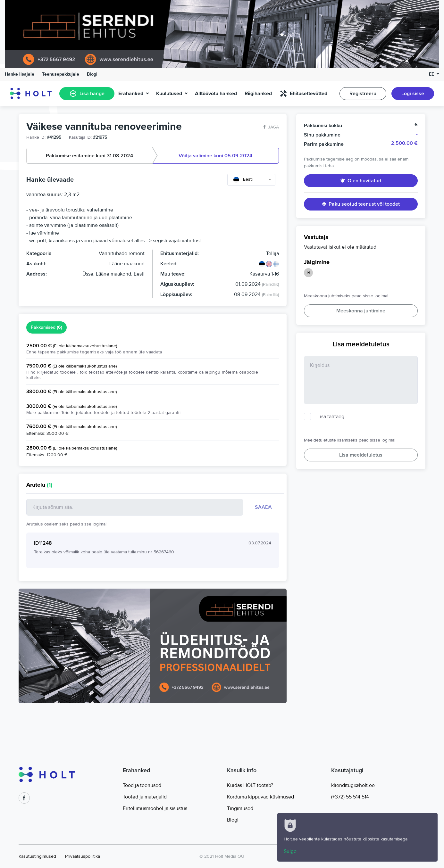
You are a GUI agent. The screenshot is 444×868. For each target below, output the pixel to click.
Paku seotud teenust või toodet (361, 204)
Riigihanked (258, 94)
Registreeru (363, 94)
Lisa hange (87, 94)
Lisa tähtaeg (331, 417)
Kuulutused (169, 94)
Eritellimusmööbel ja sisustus (155, 808)
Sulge (290, 851)
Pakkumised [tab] (46, 327)
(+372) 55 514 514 (350, 797)
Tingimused (240, 808)
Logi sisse (413, 94)
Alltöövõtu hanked (216, 94)
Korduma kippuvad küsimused (260, 797)
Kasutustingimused (37, 856)
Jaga (271, 127)
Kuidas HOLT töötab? (250, 785)
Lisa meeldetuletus (361, 455)
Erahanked (131, 94)
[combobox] (251, 180)
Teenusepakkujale (61, 74)
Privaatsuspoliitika (83, 856)
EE (432, 74)
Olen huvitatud (361, 181)
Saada (263, 507)
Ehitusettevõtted (303, 94)
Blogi (92, 74)
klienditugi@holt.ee (353, 785)
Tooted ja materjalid (145, 797)
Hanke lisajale (20, 74)
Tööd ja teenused (142, 785)
